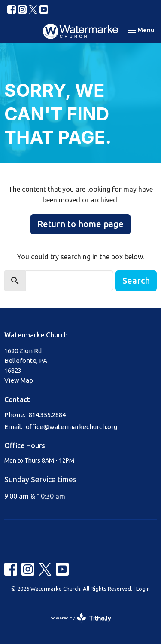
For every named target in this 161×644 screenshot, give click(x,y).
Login (143, 589)
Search (136, 281)
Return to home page (80, 224)
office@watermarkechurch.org (71, 427)
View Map (19, 380)
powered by (81, 618)
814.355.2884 (47, 415)
